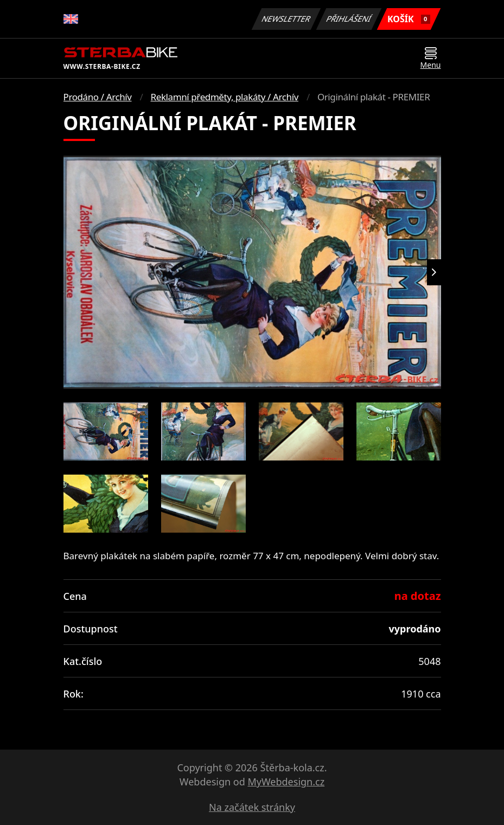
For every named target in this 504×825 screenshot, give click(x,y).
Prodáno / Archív (98, 97)
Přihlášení (349, 19)
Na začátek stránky (252, 807)
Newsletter (286, 19)
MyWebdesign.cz (286, 782)
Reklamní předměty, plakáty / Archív (225, 97)
